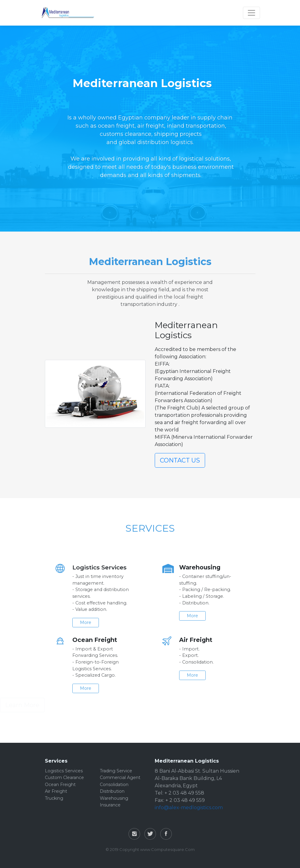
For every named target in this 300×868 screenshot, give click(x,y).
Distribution (112, 791)
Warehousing (114, 798)
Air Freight (56, 791)
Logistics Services (64, 771)
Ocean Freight (60, 785)
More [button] (80, 622)
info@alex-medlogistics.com (189, 808)
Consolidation (114, 785)
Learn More (22, 705)
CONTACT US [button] (180, 460)
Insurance (110, 805)
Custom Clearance (64, 778)
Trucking (54, 798)
